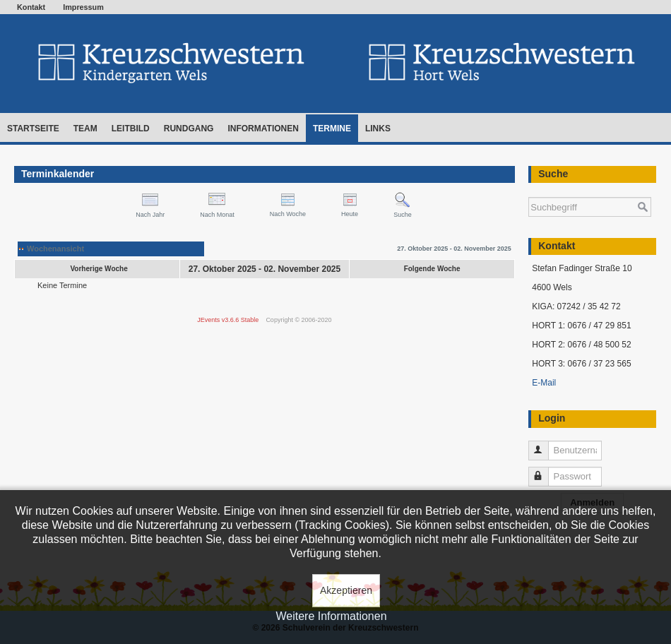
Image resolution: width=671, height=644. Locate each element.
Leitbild (131, 129)
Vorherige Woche (99, 269)
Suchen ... (529, 190)
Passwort (545, 471)
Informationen (263, 129)
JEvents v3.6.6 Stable (228, 320)
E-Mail (544, 383)
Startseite (33, 129)
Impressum (83, 7)
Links (378, 129)
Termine (332, 129)
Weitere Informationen (331, 616)
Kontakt (31, 7)
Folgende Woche (432, 269)
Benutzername (545, 445)
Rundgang (189, 129)
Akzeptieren (346, 590)
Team (85, 129)
